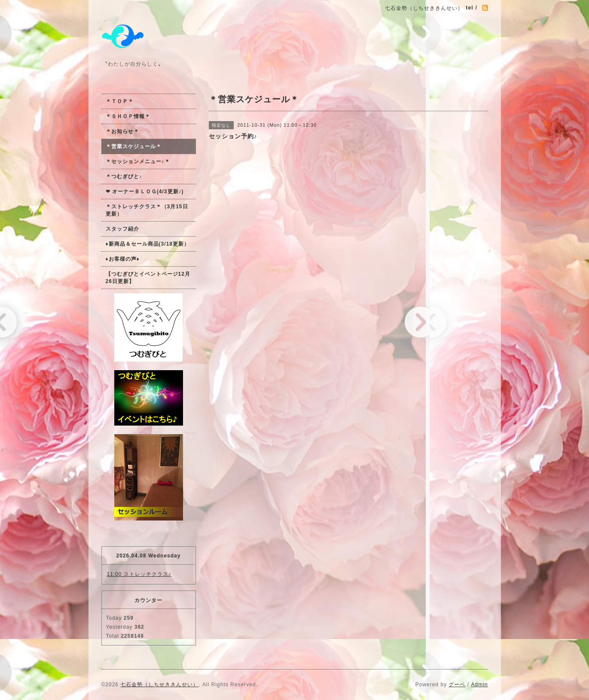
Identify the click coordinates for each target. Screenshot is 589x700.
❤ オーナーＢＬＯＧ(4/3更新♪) (145, 192)
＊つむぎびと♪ (124, 177)
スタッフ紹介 (122, 229)
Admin (479, 685)
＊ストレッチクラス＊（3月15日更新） (147, 210)
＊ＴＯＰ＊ (120, 101)
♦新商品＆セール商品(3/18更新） (148, 244)
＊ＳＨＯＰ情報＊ (128, 116)
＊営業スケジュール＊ (134, 146)
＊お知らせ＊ (122, 131)
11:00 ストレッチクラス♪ (139, 574)
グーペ (457, 685)
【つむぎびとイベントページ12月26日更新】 (148, 278)
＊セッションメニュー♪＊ (138, 161)
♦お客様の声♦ (123, 259)
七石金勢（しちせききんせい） (159, 685)
